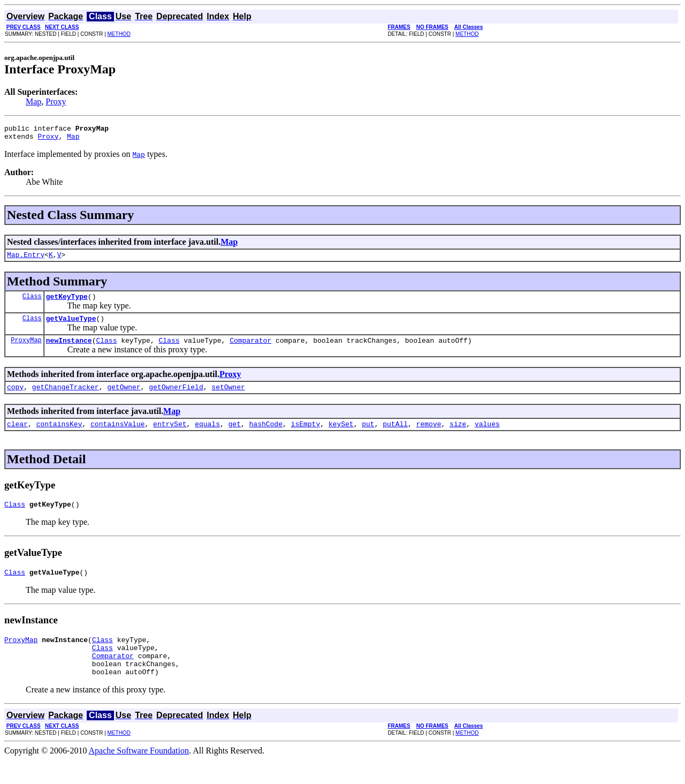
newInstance (69, 350)
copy (15, 398)
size (458, 436)
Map (33, 101)
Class (32, 302)
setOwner (228, 398)
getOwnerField (176, 398)
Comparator (250, 350)
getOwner (124, 398)
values (487, 436)
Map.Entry (26, 259)
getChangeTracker (66, 398)
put (368, 436)
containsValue (117, 436)
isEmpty (306, 436)
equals (207, 436)
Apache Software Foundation (139, 775)
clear (17, 436)
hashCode (266, 436)
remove (429, 436)
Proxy (56, 101)
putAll (395, 436)
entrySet (170, 436)
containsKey (59, 436)
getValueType (71, 326)
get (235, 436)
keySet (341, 436)
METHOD (119, 34)
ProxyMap (26, 349)
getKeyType (67, 303)
